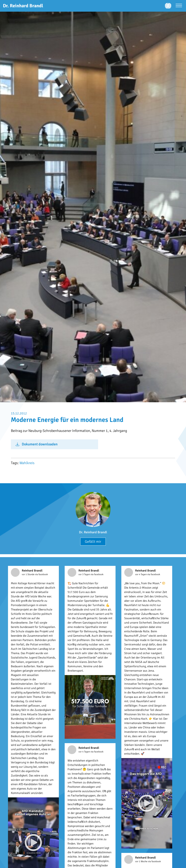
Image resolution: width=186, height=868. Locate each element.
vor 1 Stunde (28, 574)
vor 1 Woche (142, 861)
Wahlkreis (27, 463)
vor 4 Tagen (141, 574)
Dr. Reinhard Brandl (93, 532)
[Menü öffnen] (179, 6)
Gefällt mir (93, 542)
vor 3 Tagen (85, 574)
